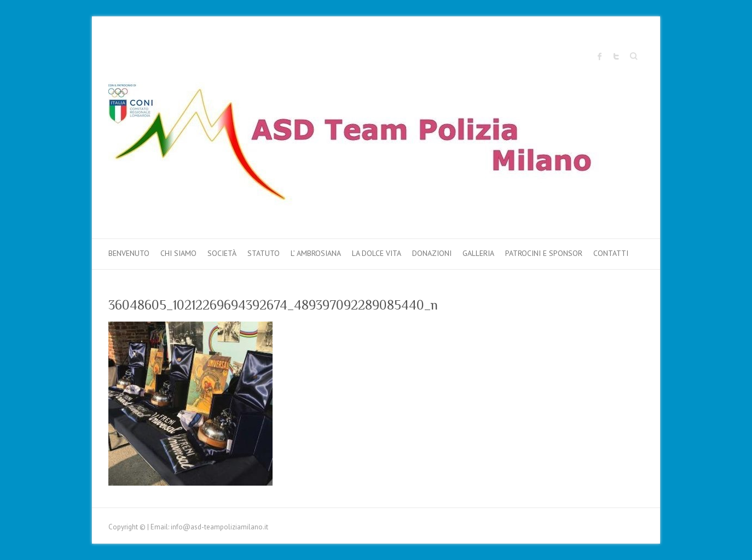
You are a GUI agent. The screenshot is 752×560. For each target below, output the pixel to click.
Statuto (264, 253)
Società (222, 253)
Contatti (611, 253)
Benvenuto (129, 253)
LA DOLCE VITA (377, 253)
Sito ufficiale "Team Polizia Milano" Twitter (616, 56)
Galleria (478, 253)
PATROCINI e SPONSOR (544, 253)
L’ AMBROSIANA (316, 253)
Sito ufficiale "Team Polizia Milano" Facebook (600, 56)
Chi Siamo (178, 253)
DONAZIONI (432, 253)
